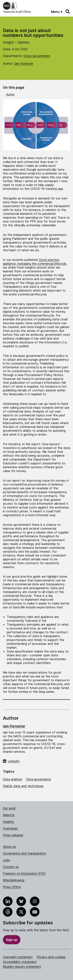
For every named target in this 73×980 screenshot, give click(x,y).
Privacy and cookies (51, 957)
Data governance (38, 779)
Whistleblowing (14, 880)
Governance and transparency (25, 853)
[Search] (68, 12)
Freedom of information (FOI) (24, 873)
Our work (9, 808)
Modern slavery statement (22, 967)
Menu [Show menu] (55, 12)
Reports (9, 815)
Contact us (11, 867)
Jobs (6, 860)
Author (10, 94)
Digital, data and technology (23, 786)
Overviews (10, 828)
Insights (8, 822)
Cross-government (37, 56)
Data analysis (13, 779)
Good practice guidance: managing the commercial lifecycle (35, 262)
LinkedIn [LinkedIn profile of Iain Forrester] (14, 761)
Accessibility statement (20, 962)
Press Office (12, 887)
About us (9, 847)
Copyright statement (18, 957)
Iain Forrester (24, 64)
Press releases (13, 835)
